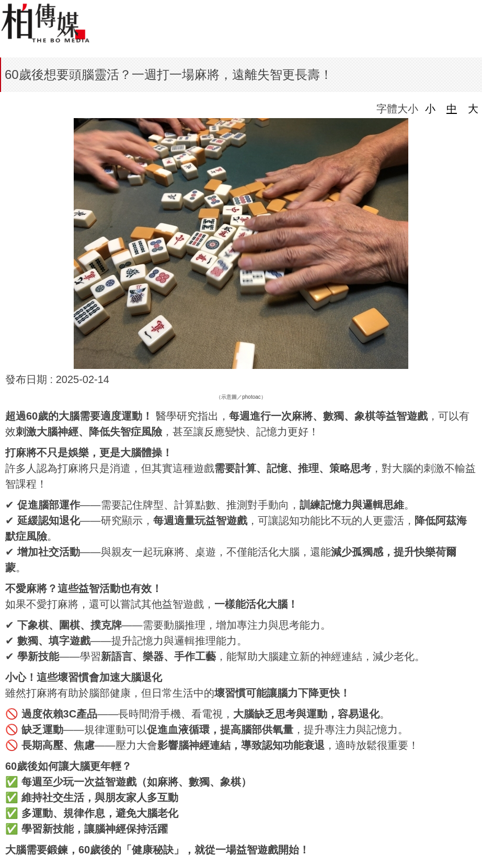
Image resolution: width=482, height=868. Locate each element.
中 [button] (452, 109)
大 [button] (473, 109)
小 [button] (430, 109)
